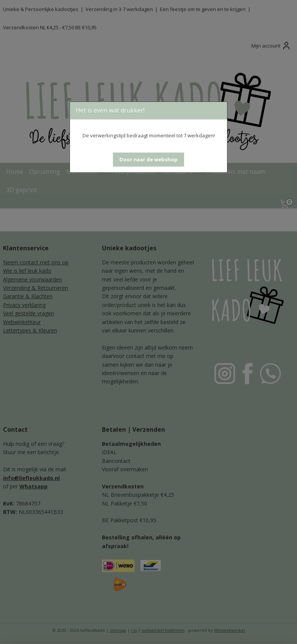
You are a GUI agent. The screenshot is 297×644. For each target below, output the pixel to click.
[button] (148, 160)
